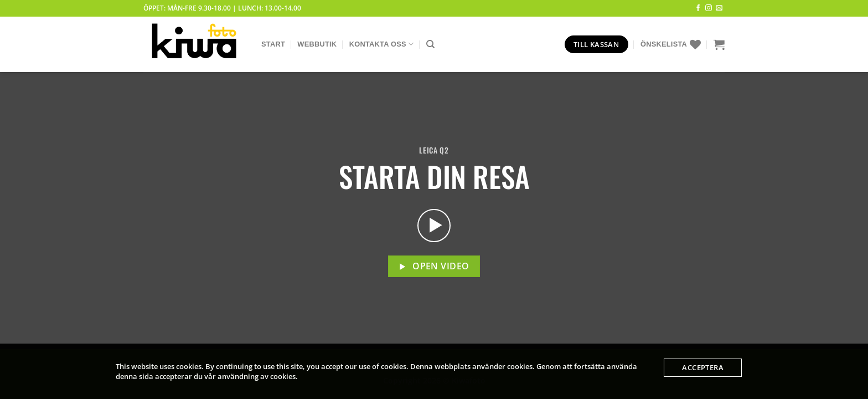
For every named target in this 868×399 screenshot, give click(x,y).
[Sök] (430, 44)
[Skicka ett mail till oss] (719, 8)
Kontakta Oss (382, 44)
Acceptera (703, 367)
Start (273, 44)
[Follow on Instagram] (709, 8)
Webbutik (317, 44)
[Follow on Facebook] (698, 8)
